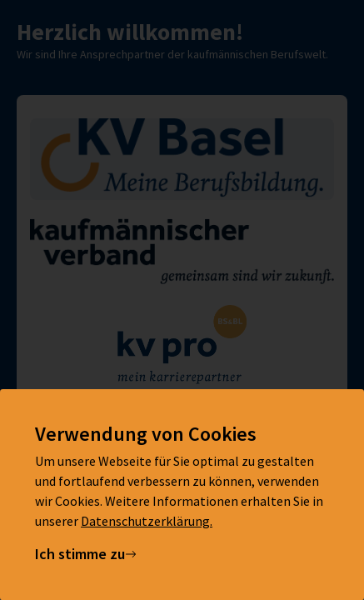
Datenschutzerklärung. (147, 521)
